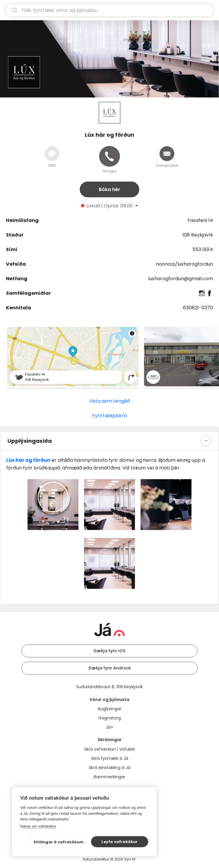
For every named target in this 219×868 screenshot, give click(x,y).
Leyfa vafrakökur (119, 842)
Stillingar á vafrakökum (59, 842)
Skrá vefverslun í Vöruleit (110, 749)
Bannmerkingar (109, 777)
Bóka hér (109, 189)
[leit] (109, 10)
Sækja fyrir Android (109, 668)
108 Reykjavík (198, 235)
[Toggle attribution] (132, 333)
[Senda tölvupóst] (167, 154)
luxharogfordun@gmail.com (181, 279)
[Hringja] (109, 156)
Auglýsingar (109, 709)
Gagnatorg (109, 718)
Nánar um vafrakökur (38, 826)
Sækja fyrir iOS (109, 651)
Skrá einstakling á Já (109, 768)
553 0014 (203, 249)
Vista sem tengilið (109, 401)
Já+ (110, 727)
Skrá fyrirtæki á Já (110, 758)
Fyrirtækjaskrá (109, 416)
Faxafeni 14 (200, 220)
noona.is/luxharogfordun (184, 264)
